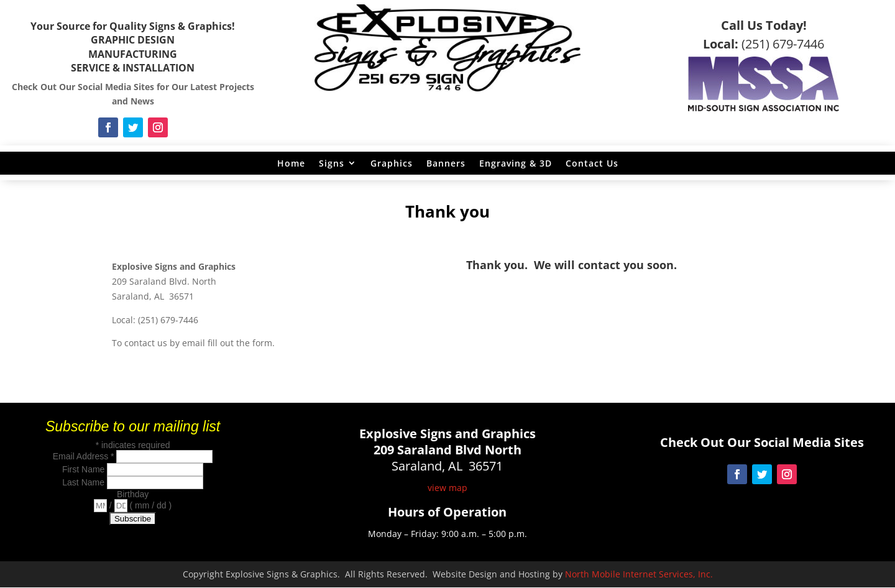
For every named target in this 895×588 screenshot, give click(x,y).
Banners (446, 163)
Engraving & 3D (516, 163)
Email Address (85, 456)
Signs (332, 163)
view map (447, 488)
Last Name (85, 482)
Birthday (133, 494)
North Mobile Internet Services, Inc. (639, 574)
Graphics (392, 163)
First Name (85, 469)
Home (291, 163)
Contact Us (592, 163)
